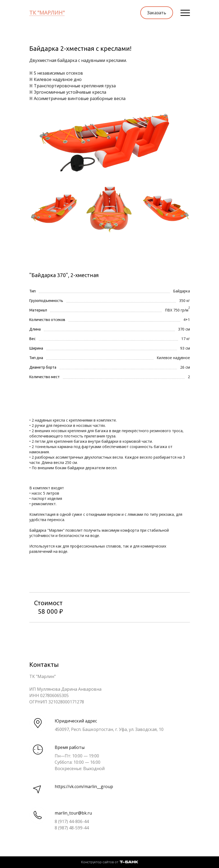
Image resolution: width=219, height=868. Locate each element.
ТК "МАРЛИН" (47, 13)
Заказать (157, 13)
